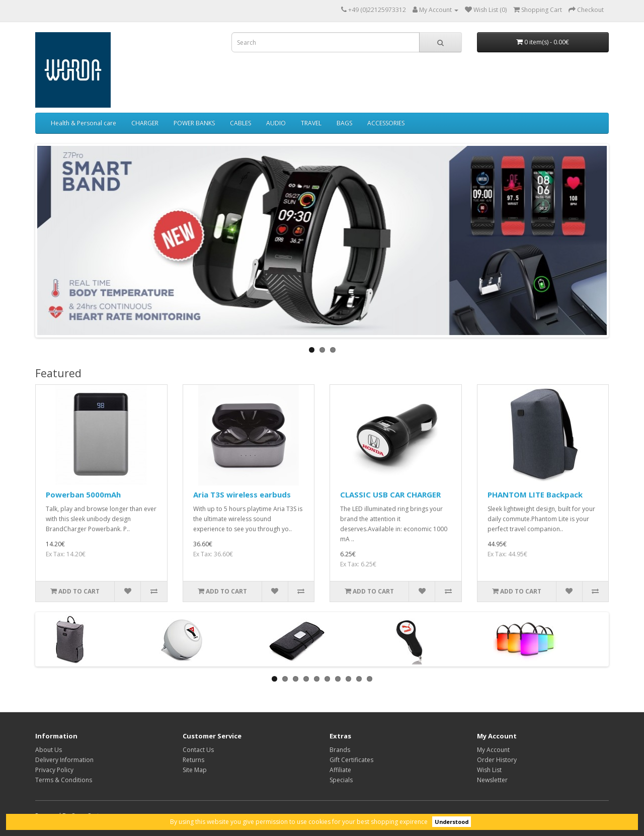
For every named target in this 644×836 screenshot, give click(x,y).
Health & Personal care (84, 123)
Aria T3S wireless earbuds (242, 494)
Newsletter (492, 780)
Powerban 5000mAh (83, 494)
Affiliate (340, 770)
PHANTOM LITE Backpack (535, 494)
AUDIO (276, 123)
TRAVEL (311, 123)
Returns (193, 760)
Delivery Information (64, 760)
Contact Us (198, 750)
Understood (452, 822)
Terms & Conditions (64, 780)
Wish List (489, 770)
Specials (341, 780)
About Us (49, 750)
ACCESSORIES (386, 123)
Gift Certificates (351, 760)
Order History (497, 760)
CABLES (240, 123)
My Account (493, 750)
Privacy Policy (54, 770)
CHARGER (145, 123)
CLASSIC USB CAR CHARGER (390, 494)
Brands (340, 750)
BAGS (344, 123)
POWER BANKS (194, 123)
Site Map (195, 770)
